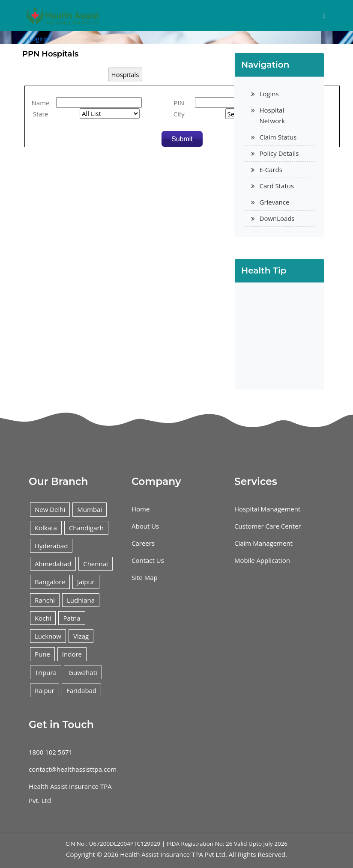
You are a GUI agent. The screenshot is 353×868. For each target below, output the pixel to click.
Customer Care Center (268, 526)
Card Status (277, 186)
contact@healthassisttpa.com (73, 769)
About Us (145, 526)
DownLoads (277, 218)
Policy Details (279, 153)
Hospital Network (272, 115)
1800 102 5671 (51, 752)
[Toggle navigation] (324, 15)
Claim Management (263, 543)
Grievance (275, 202)
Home (141, 509)
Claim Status (278, 137)
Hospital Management (267, 509)
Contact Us (148, 560)
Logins (38, 39)
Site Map (145, 577)
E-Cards (271, 169)
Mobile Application (262, 560)
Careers (143, 543)
